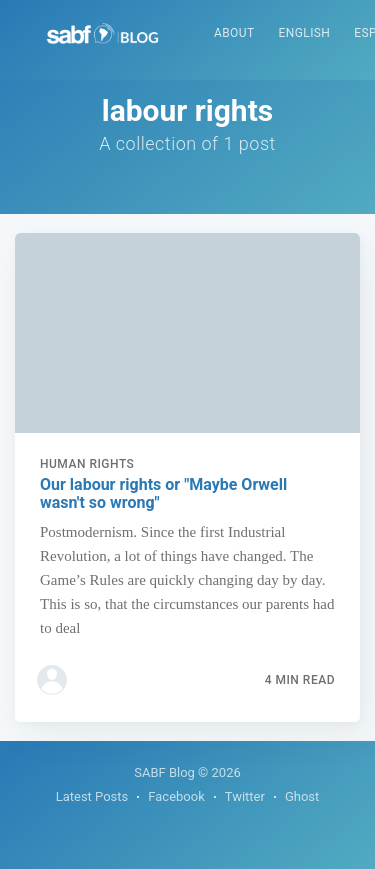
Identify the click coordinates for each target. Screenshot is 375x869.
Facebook (176, 796)
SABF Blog (164, 772)
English (305, 33)
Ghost (302, 796)
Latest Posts (92, 796)
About (234, 33)
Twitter (245, 796)
